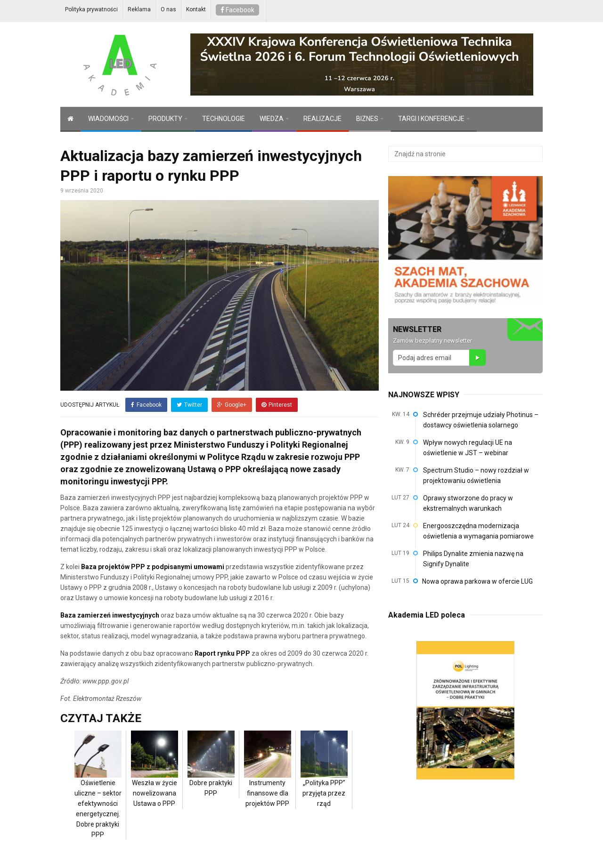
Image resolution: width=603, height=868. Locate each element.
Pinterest (277, 405)
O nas (168, 9)
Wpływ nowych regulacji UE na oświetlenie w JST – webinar (468, 448)
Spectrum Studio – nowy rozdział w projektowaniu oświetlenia (476, 475)
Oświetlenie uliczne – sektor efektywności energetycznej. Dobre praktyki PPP (98, 794)
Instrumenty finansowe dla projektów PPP (268, 779)
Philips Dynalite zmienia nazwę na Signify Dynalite (473, 559)
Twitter (189, 405)
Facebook (237, 10)
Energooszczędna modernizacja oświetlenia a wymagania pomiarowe (478, 531)
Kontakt (196, 9)
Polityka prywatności (91, 9)
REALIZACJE (322, 119)
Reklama (139, 9)
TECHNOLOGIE (224, 119)
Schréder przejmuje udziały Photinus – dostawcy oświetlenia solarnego (481, 420)
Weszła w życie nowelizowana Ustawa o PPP (155, 779)
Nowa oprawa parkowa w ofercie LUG (477, 581)
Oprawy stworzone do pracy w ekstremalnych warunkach (468, 503)
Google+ (232, 405)
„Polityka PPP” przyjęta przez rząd (324, 779)
